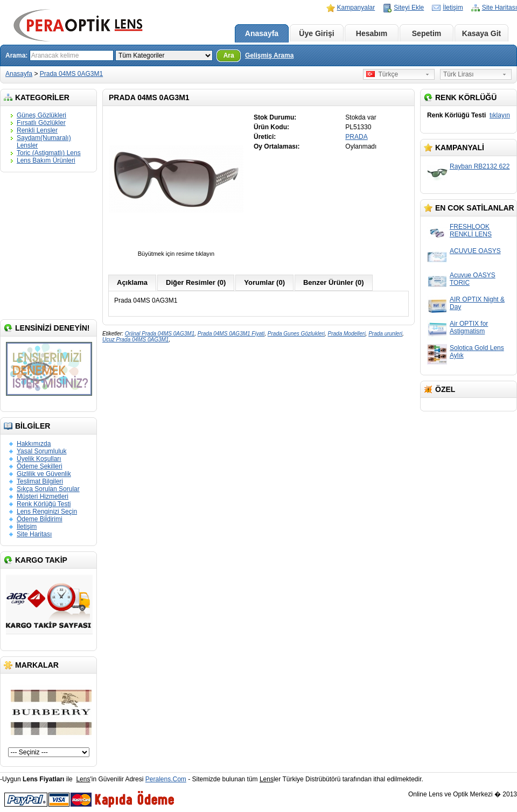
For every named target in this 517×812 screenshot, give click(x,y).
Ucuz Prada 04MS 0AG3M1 (135, 339)
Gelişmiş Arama (269, 55)
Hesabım (372, 33)
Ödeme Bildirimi (40, 519)
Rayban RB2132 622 (480, 166)
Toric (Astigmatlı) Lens (49, 153)
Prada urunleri (385, 334)
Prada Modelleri (347, 334)
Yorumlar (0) (264, 282)
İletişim (453, 8)
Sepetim (427, 33)
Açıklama (132, 282)
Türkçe (382, 74)
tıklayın (500, 115)
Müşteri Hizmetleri (43, 496)
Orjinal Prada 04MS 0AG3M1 (160, 334)
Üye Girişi (316, 33)
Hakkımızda (34, 444)
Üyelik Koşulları (39, 459)
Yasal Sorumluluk (41, 451)
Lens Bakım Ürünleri (46, 160)
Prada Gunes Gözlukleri (296, 334)
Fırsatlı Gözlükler (41, 123)
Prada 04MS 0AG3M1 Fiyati (231, 334)
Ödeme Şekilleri (40, 466)
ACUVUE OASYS (475, 251)
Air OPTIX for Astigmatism (469, 327)
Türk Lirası (459, 74)
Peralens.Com (166, 779)
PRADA (356, 137)
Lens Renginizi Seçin (47, 512)
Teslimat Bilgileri (40, 481)
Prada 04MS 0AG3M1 (71, 74)
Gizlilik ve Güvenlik (44, 474)
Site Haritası (499, 8)
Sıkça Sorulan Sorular (48, 489)
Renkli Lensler (37, 130)
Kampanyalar (356, 8)
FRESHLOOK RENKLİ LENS (471, 230)
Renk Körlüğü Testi (44, 504)
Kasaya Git (481, 33)
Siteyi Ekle (409, 8)
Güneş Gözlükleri (41, 115)
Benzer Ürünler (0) (334, 282)
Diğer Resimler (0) (196, 282)
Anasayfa (262, 33)
